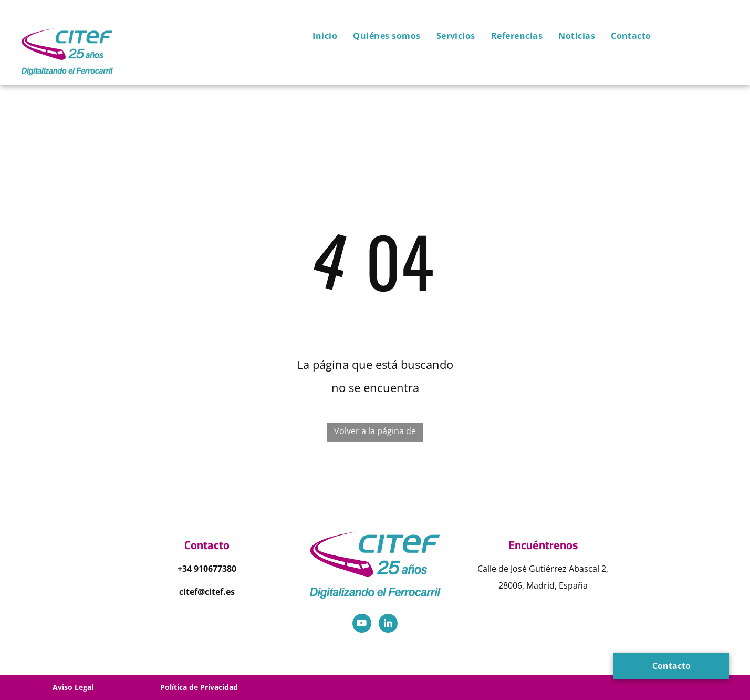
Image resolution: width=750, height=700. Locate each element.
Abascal (584, 569)
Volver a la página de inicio (375, 434)
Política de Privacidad (199, 687)
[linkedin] (388, 625)
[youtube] (362, 625)
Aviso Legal (73, 687)
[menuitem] (317, 36)
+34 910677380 (207, 569)
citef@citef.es (207, 592)
